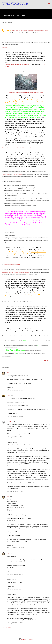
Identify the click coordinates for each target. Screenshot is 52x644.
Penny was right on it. (6, 48)
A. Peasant (10, 422)
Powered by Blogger (26, 639)
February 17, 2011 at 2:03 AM (15, 574)
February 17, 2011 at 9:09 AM (15, 623)
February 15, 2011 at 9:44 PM (15, 390)
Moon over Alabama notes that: (17, 31)
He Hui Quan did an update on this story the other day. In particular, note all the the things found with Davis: (20, 148)
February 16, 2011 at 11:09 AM (15, 416)
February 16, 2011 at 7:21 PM (15, 491)
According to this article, (6, 175)
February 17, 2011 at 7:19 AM (15, 589)
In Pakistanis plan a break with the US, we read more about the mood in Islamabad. (16, 273)
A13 (8, 373)
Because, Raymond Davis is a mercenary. (18, 64)
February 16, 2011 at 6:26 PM (15, 437)
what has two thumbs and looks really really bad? (12, 264)
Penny (9, 395)
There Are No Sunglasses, (18, 175)
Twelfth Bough (15, 4)
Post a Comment (6, 627)
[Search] (45, 3)
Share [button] (46, 361)
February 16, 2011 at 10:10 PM (15, 548)
